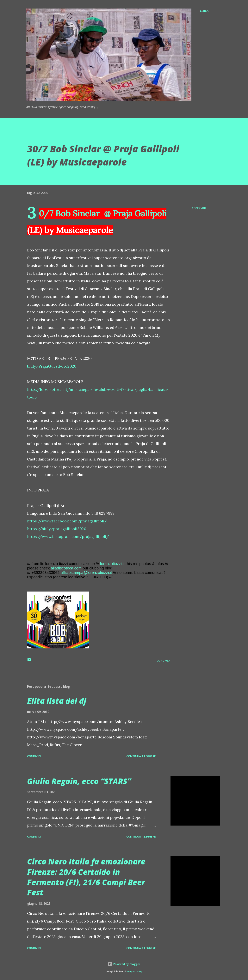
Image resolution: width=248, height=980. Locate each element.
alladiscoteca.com (66, 568)
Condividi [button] (199, 208)
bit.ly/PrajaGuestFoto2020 (52, 366)
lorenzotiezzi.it (112, 564)
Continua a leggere (141, 756)
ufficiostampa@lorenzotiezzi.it (86, 573)
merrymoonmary (134, 971)
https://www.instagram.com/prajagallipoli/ (68, 536)
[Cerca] (204, 11)
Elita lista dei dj (57, 701)
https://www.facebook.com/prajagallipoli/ (67, 521)
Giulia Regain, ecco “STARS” (79, 781)
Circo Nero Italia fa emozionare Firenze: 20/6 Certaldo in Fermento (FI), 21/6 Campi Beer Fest (86, 877)
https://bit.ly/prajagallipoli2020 (57, 529)
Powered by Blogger (124, 964)
